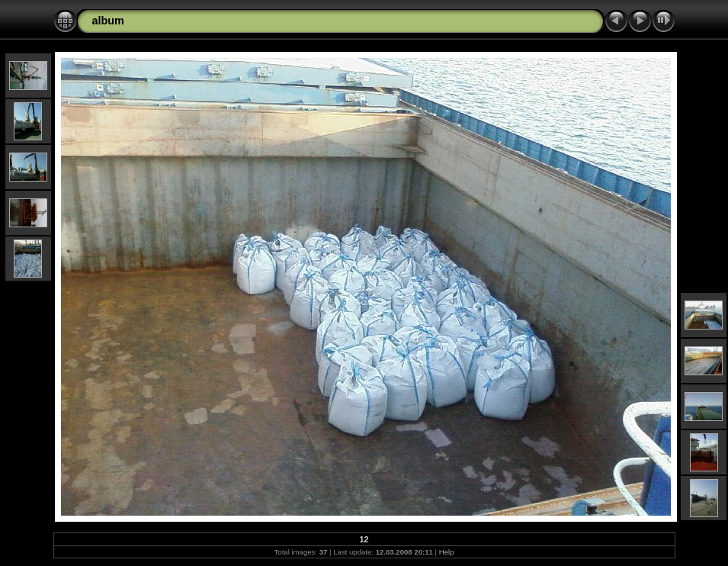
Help (447, 552)
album (108, 21)
